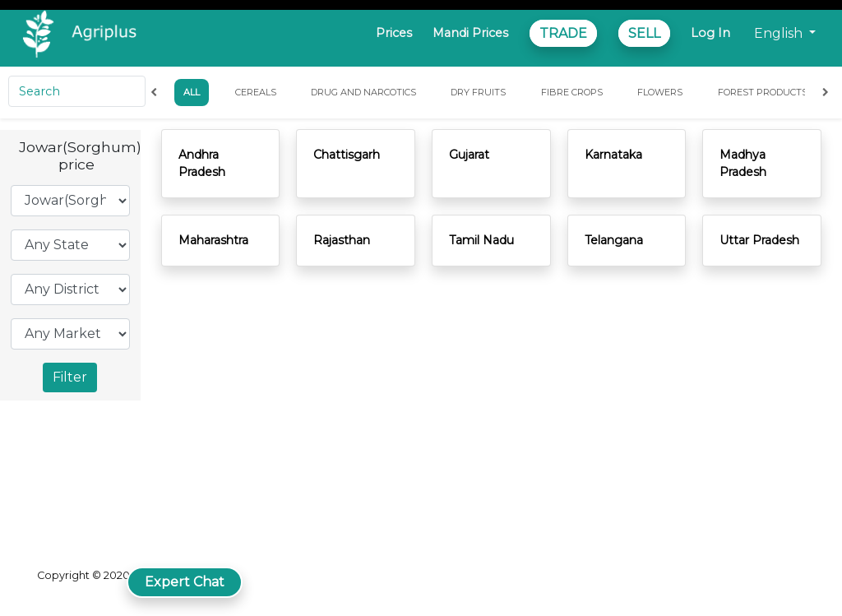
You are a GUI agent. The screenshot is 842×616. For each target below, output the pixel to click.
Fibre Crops (572, 92)
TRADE (563, 33)
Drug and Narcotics (363, 92)
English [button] (780, 33)
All (192, 92)
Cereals (256, 92)
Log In (710, 33)
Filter (70, 377)
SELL (644, 33)
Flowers (660, 92)
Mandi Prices (470, 33)
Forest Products (763, 92)
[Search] (77, 91)
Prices (394, 33)
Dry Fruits (478, 92)
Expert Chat (185, 582)
